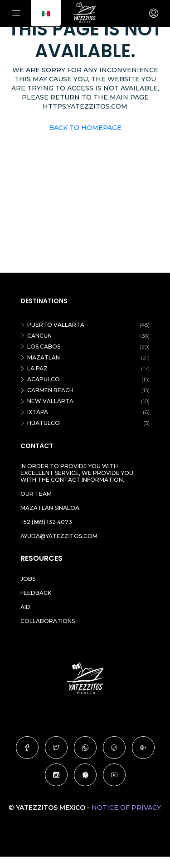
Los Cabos (44, 347)
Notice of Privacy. (127, 808)
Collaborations (48, 621)
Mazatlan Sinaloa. (51, 508)
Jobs (28, 579)
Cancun (39, 336)
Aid (25, 607)
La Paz (37, 368)
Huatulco (44, 423)
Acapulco (44, 379)
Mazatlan (44, 357)
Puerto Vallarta (56, 325)
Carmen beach (50, 390)
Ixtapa (38, 412)
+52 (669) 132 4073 (46, 522)
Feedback (36, 593)
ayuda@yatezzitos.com (59, 536)
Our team (36, 494)
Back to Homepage (85, 128)
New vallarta (50, 401)
